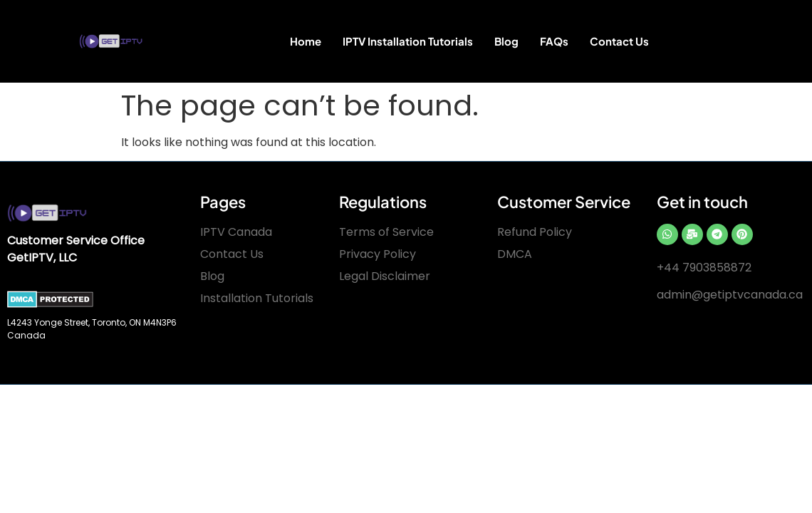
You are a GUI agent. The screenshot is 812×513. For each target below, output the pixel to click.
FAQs (554, 41)
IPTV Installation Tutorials (408, 41)
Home (306, 41)
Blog (506, 41)
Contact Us (619, 41)
